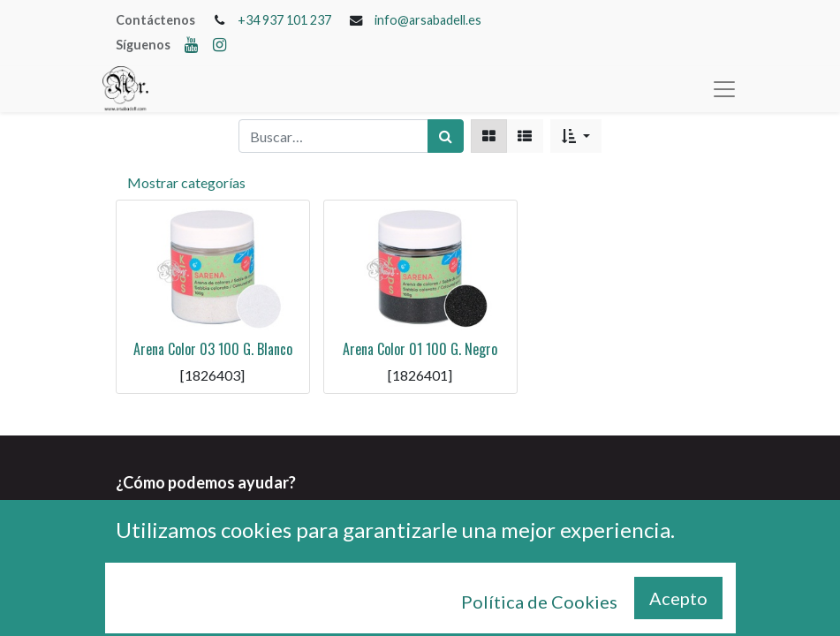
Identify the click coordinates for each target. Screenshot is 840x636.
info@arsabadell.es (428, 20)
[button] (575, 136)
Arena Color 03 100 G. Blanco (213, 349)
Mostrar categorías (186, 182)
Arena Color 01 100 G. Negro (420, 349)
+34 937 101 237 (284, 20)
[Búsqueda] (446, 136)
